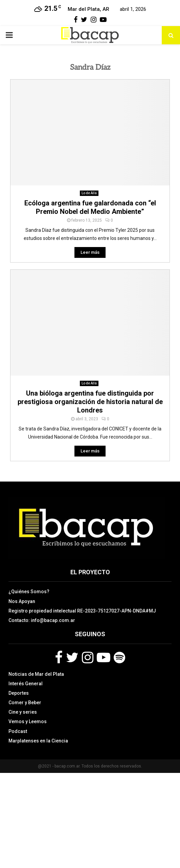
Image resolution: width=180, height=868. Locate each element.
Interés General (26, 684)
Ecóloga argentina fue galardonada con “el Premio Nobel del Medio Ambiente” (90, 207)
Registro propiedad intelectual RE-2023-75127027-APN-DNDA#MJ (82, 611)
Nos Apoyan (22, 601)
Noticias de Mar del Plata (36, 674)
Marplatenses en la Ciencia (38, 741)
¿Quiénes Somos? (29, 592)
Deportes (19, 693)
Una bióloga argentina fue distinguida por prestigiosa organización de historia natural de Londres (90, 402)
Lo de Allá (89, 193)
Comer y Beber (25, 703)
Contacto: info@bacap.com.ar (42, 620)
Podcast (18, 731)
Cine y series (23, 712)
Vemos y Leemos (28, 721)
